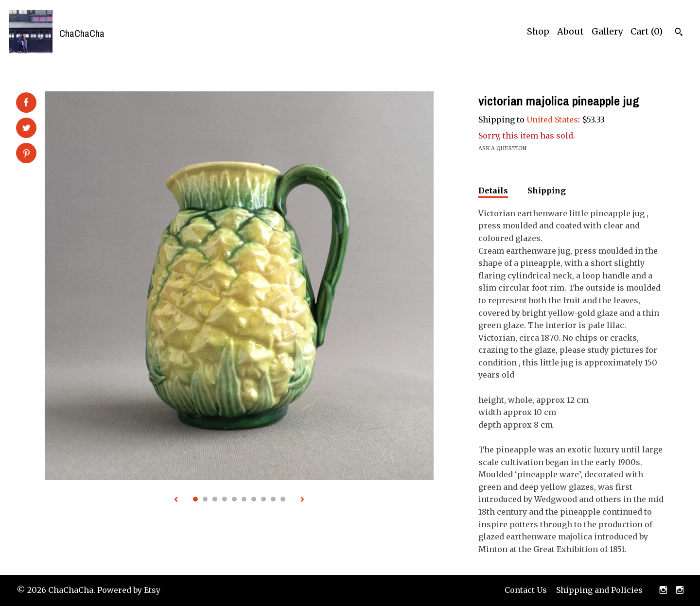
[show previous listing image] (176, 500)
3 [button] (215, 499)
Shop (538, 31)
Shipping (547, 190)
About (570, 31)
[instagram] (663, 590)
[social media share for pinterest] (26, 154)
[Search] (679, 33)
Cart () (647, 31)
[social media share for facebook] (26, 103)
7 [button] (254, 499)
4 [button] (225, 499)
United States (552, 120)
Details (493, 190)
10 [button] (283, 499)
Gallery (607, 31)
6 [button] (244, 499)
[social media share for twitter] (26, 129)
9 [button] (273, 499)
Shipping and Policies (599, 590)
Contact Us (526, 590)
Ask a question (502, 148)
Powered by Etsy (129, 590)
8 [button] (263, 499)
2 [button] (205, 499)
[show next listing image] (302, 500)
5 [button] (234, 499)
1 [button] (195, 499)
